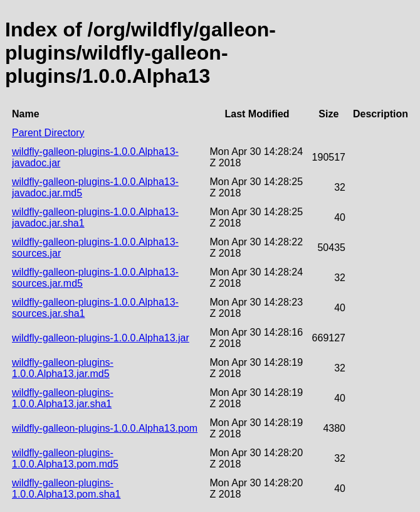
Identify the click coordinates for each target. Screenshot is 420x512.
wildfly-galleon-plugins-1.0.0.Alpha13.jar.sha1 (63, 398)
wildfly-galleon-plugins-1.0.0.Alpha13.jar (101, 338)
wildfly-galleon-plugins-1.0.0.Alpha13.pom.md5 (65, 458)
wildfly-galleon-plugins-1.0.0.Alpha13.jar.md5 (63, 368)
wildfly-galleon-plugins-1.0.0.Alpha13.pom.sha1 (66, 488)
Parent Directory (48, 133)
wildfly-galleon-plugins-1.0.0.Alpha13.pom (105, 428)
